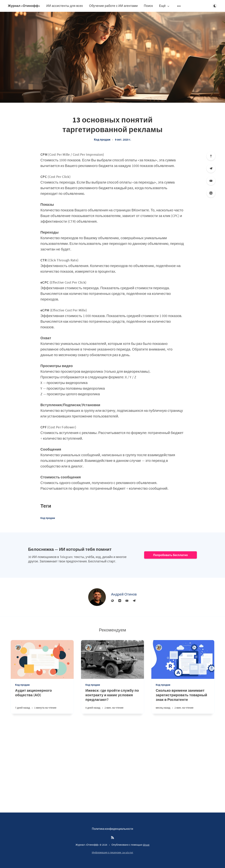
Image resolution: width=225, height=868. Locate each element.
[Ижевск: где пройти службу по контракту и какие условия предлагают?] (112, 701)
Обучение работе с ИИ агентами (113, 6)
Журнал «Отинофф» (24, 6)
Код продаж (102, 139)
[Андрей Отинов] (97, 597)
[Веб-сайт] (112, 601)
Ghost (146, 845)
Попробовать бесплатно (170, 555)
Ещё (165, 6)
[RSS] (112, 838)
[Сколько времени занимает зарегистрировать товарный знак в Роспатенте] (183, 701)
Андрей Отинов (124, 594)
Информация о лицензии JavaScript (112, 852)
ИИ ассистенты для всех (65, 6)
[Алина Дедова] (18, 648)
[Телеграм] (211, 168)
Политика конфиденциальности (113, 829)
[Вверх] (211, 156)
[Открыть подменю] (179, 6)
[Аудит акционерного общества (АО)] (42, 701)
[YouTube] (211, 181)
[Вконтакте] (211, 193)
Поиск (148, 6)
